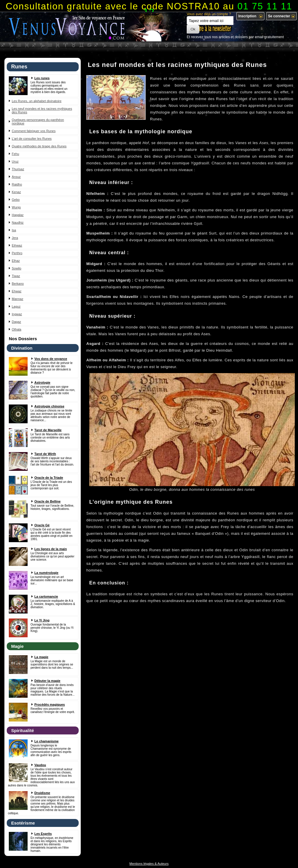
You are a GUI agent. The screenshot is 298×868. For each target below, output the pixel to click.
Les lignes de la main (51, 549)
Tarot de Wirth (45, 454)
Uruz (15, 161)
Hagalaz (18, 215)
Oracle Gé (42, 525)
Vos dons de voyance (51, 359)
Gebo (16, 200)
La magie (41, 657)
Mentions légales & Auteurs (149, 864)
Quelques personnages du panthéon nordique (38, 122)
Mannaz (17, 299)
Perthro (17, 253)
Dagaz (16, 322)
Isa (14, 230)
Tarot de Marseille (48, 430)
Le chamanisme (47, 741)
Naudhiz (18, 223)
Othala (16, 329)
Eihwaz (17, 245)
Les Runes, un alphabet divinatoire (37, 101)
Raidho (17, 184)
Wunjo (16, 207)
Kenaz (16, 192)
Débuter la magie (47, 681)
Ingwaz (17, 314)
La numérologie (46, 573)
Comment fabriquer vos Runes (34, 131)
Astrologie (42, 382)
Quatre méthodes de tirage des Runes (39, 146)
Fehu (15, 154)
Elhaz (16, 261)
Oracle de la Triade (49, 478)
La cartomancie (46, 596)
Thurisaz (18, 169)
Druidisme (42, 793)
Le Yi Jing (42, 620)
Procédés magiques (50, 704)
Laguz (16, 306)
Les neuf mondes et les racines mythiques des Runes (42, 110)
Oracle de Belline (47, 501)
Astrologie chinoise (49, 406)
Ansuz (16, 177)
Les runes (42, 78)
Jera (15, 238)
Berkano (18, 284)
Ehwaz (17, 291)
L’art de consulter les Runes (32, 139)
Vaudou (40, 765)
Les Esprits (43, 834)
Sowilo (16, 268)
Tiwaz (16, 276)
